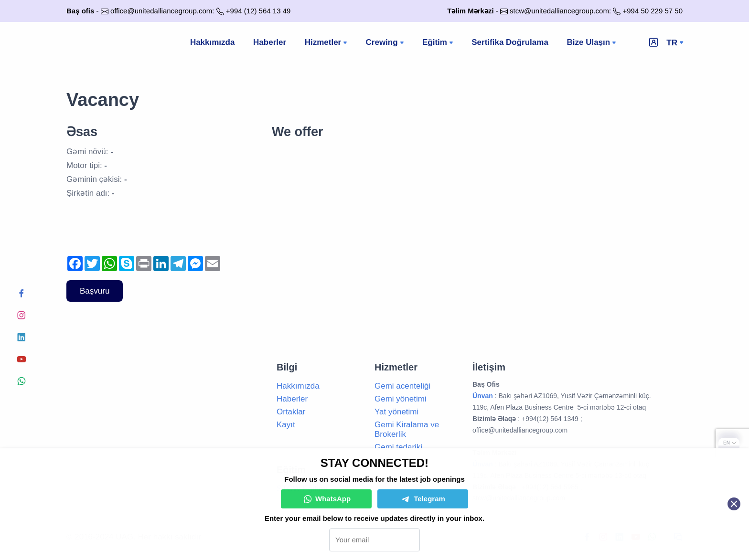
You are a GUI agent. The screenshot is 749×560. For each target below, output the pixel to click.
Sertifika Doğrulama (510, 43)
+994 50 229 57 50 (653, 11)
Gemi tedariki (398, 447)
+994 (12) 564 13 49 (258, 11)
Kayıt (286, 425)
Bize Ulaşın (593, 43)
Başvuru (95, 291)
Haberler (270, 43)
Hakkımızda (212, 43)
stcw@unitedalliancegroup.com (559, 11)
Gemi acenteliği (402, 386)
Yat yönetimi (396, 412)
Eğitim (439, 43)
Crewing (386, 43)
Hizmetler (327, 43)
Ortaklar (291, 412)
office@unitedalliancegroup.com (161, 11)
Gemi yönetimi (401, 399)
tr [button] (672, 43)
